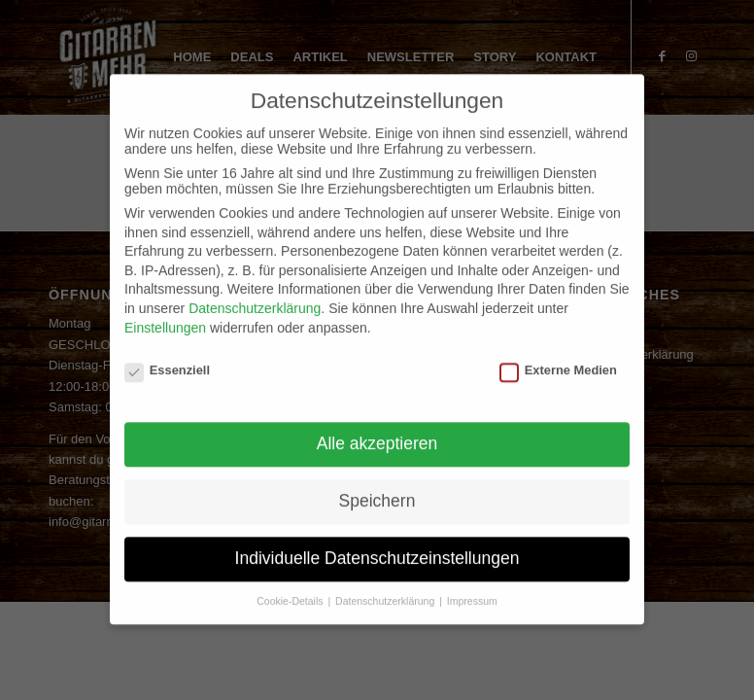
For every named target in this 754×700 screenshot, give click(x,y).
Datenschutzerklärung (255, 294)
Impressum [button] (472, 585)
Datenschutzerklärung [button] (386, 585)
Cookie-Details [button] (291, 585)
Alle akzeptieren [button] (377, 429)
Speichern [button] (377, 486)
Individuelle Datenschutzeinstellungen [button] (377, 542)
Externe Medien (558, 355)
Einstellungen (165, 312)
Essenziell (167, 355)
